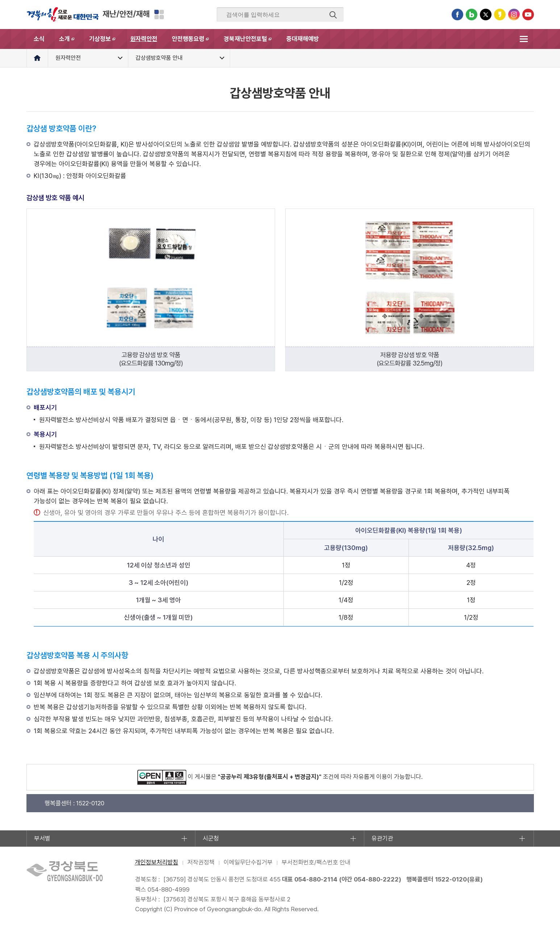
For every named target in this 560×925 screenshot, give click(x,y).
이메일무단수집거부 (248, 862)
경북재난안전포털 (251, 42)
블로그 (472, 15)
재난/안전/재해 (126, 14)
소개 (70, 42)
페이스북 (457, 15)
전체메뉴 (524, 39)
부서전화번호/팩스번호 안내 (316, 862)
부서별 (42, 838)
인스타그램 (514, 15)
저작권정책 (201, 862)
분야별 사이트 (159, 15)
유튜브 (528, 15)
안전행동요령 (194, 42)
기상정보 (106, 42)
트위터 (486, 15)
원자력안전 (144, 39)
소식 (39, 39)
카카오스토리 (500, 15)
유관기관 (382, 838)
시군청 (211, 838)
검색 (333, 15)
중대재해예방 (303, 39)
